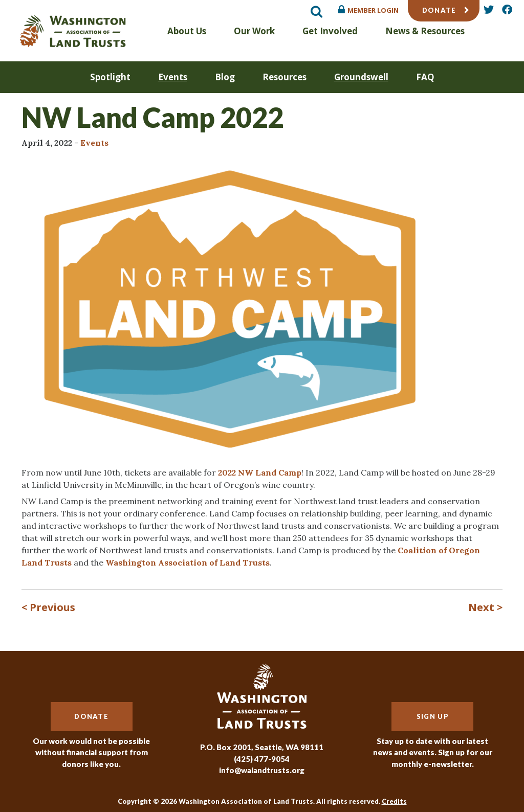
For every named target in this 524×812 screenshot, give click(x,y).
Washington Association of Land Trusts (188, 562)
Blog (225, 77)
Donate (439, 10)
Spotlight (110, 77)
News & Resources (425, 31)
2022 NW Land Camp (260, 472)
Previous (52, 607)
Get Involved (330, 31)
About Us (187, 31)
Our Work (254, 31)
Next (481, 607)
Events (173, 77)
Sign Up (433, 716)
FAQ (425, 77)
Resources (285, 77)
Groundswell (361, 77)
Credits (394, 801)
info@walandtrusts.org (262, 770)
